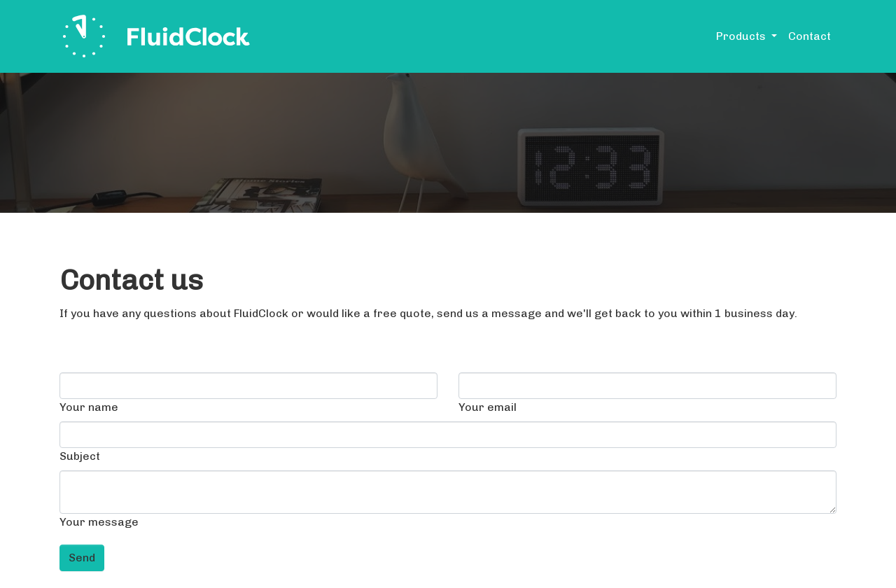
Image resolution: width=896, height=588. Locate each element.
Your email (488, 407)
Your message (99, 522)
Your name (89, 407)
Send (82, 558)
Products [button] (742, 36)
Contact (810, 36)
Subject (80, 456)
